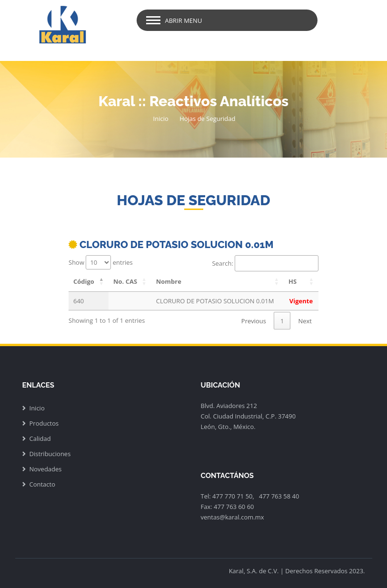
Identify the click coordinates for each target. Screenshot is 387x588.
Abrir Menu (184, 20)
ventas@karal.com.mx (233, 517)
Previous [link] (254, 321)
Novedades (46, 469)
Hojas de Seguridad (207, 119)
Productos (44, 423)
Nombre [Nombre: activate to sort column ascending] (169, 281)
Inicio (161, 119)
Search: (265, 263)
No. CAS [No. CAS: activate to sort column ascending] (125, 281)
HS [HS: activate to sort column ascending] (293, 281)
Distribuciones (50, 454)
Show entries (101, 262)
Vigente (301, 301)
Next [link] (305, 321)
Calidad (40, 439)
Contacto (43, 484)
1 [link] (282, 321)
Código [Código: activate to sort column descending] (84, 281)
